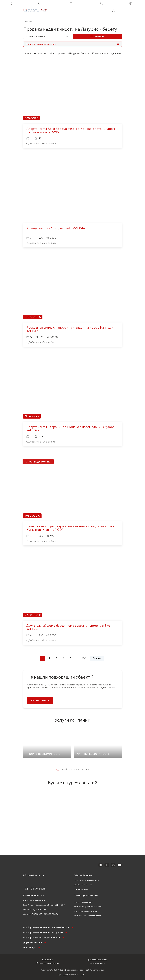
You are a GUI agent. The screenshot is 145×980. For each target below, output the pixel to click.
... (77, 658)
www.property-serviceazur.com (88, 906)
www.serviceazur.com (83, 902)
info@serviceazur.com (34, 875)
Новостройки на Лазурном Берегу (69, 53)
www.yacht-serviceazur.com (86, 911)
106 (84, 658)
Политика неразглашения (48, 963)
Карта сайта (48, 959)
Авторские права (97, 963)
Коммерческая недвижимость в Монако (115, 53)
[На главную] (35, 11)
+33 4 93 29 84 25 (34, 889)
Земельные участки (35, 53)
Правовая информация (97, 959)
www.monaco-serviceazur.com (87, 916)
